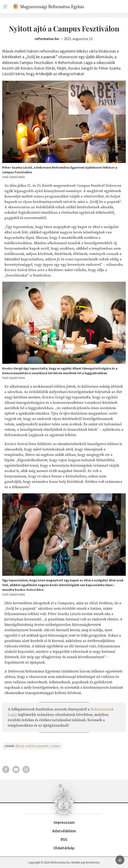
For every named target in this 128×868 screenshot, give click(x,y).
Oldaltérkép (64, 848)
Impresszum (64, 822)
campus (55, 746)
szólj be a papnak (37, 746)
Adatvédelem (64, 831)
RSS (64, 839)
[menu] (6, 7)
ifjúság (20, 746)
